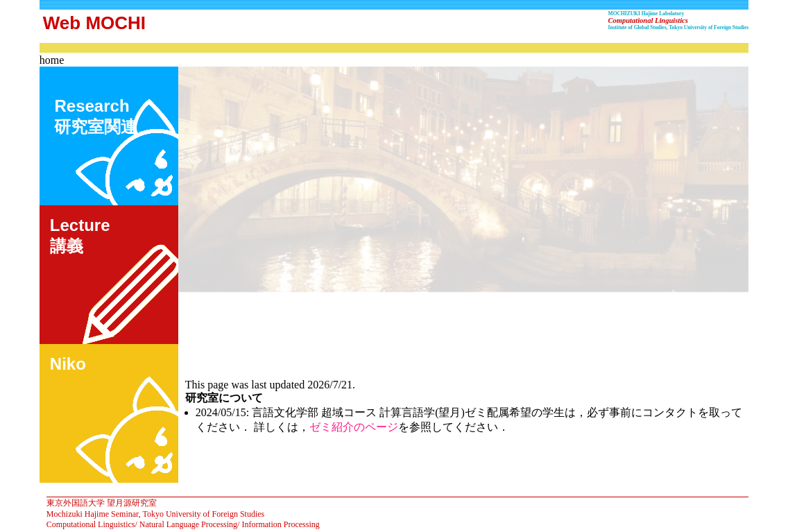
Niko (68, 364)
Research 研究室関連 (94, 116)
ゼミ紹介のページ (354, 427)
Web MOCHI (94, 23)
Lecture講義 (80, 235)
